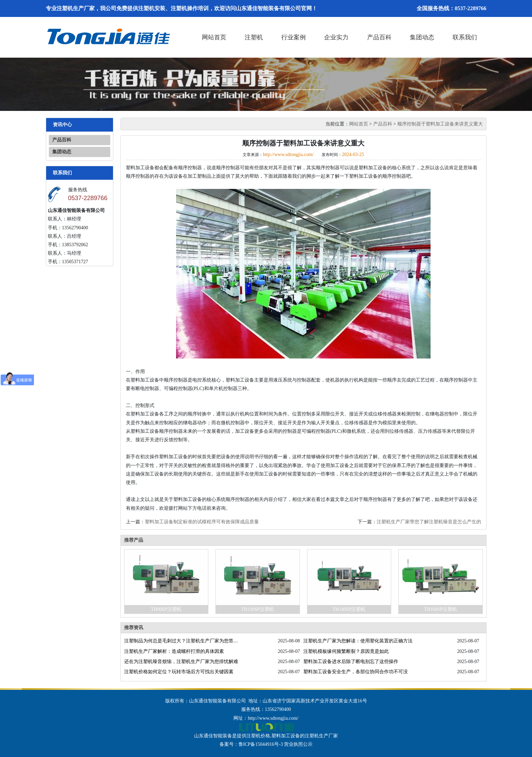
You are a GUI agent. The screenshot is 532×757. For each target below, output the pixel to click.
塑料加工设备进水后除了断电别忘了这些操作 (351, 662)
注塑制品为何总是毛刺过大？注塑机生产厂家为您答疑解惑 (183, 641)
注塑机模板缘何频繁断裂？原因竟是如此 (346, 651)
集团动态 (422, 37)
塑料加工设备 (286, 736)
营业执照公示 (298, 744)
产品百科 (379, 37)
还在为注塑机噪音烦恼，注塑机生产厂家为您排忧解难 (181, 662)
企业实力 (336, 37)
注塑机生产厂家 (321, 736)
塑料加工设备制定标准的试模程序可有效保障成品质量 (202, 522)
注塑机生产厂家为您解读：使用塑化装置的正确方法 (358, 641)
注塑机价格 (258, 736)
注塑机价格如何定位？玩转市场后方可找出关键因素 (179, 672)
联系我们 (465, 37)
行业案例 (293, 37)
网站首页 (214, 37)
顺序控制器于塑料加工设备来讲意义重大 (440, 124)
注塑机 (254, 37)
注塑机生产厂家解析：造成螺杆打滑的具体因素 (174, 651)
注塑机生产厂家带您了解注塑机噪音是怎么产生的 (429, 522)
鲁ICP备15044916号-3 (261, 744)
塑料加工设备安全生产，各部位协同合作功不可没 (356, 672)
